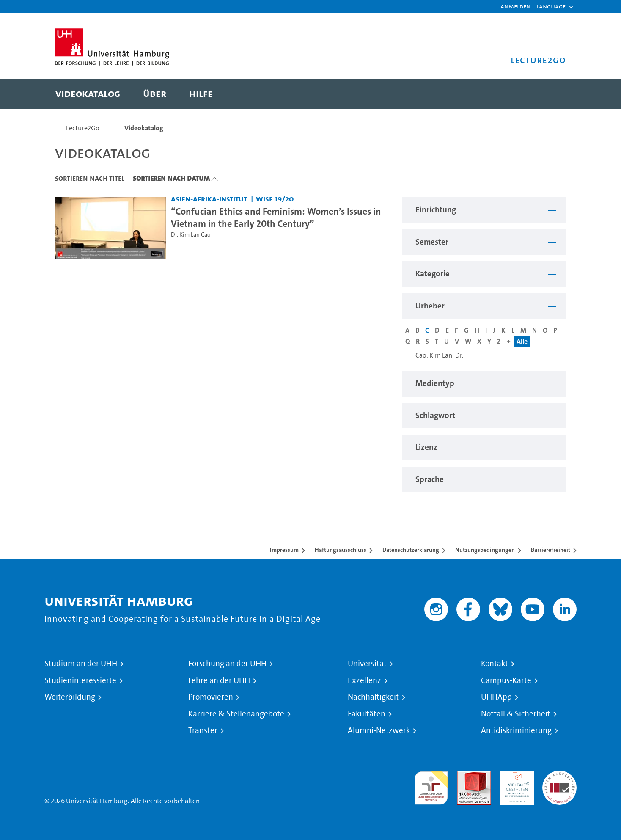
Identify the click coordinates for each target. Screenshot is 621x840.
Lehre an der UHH (219, 680)
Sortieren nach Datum (171, 178)
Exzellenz (364, 680)
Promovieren (211, 697)
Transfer (203, 730)
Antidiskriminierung (516, 730)
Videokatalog (144, 128)
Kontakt (495, 664)
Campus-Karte (506, 680)
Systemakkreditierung (559, 775)
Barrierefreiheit (551, 550)
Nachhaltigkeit (373, 697)
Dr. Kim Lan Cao (191, 235)
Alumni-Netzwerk (379, 730)
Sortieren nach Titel (90, 178)
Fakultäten (367, 714)
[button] (551, 6)
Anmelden (515, 6)
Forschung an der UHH (227, 664)
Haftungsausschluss (341, 550)
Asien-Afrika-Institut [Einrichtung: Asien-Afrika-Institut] (209, 199)
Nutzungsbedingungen (485, 550)
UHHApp (496, 697)
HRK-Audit (515, 775)
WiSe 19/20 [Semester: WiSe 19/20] (275, 199)
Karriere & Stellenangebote (236, 714)
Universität (367, 664)
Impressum (284, 550)
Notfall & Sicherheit (516, 714)
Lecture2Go (83, 128)
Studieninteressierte (80, 680)
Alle (522, 341)
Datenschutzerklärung (411, 550)
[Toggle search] (551, 94)
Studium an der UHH (81, 664)
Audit (465, 775)
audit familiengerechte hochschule (431, 786)
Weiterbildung (70, 697)
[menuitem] (88, 94)
